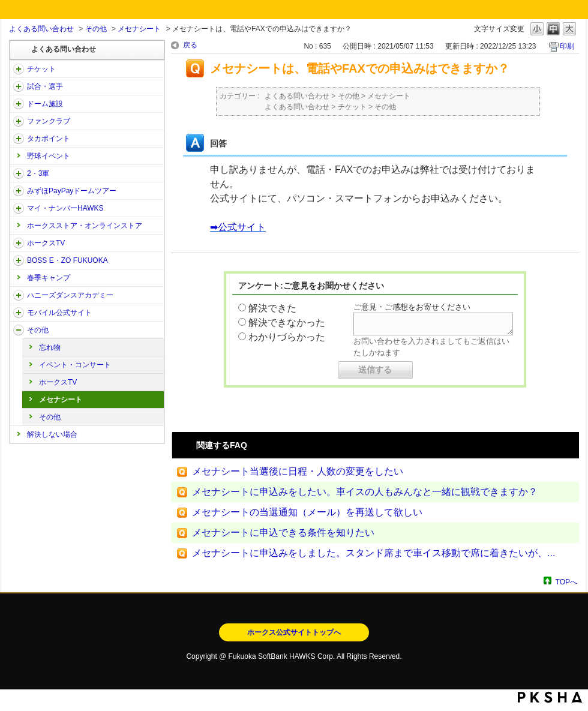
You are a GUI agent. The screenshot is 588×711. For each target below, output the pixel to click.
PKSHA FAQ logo (550, 697)
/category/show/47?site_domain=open (19, 295)
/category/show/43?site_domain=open (19, 173)
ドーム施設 (45, 104)
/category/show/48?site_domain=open (19, 313)
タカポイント (49, 139)
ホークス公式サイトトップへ (294, 632)
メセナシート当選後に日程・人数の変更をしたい (298, 471)
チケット (41, 69)
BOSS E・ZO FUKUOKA (67, 260)
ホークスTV (46, 243)
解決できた (272, 308)
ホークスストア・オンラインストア (85, 226)
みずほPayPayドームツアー (72, 191)
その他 (96, 29)
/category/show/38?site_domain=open (19, 86)
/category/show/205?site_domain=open (19, 243)
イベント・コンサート (75, 365)
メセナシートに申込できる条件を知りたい (283, 532)
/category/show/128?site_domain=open (19, 260)
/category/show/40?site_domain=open (19, 121)
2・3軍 (38, 173)
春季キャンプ (49, 278)
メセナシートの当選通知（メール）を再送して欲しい (307, 512)
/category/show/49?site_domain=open (19, 330)
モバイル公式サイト (59, 313)
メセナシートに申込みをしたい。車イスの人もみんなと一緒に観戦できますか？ (365, 492)
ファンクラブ (49, 121)
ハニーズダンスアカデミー (70, 295)
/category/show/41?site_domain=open (19, 139)
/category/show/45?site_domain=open (19, 191)
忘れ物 (50, 347)
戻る (190, 45)
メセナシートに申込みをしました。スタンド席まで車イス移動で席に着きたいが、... (373, 553)
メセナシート (139, 29)
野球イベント (49, 156)
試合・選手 (45, 86)
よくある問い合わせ (41, 29)
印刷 (567, 46)
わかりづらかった (287, 337)
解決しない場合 (52, 434)
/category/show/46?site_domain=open (19, 208)
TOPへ (566, 582)
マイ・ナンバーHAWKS (65, 208)
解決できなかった (287, 322)
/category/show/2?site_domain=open (19, 69)
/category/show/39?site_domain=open (19, 104)
